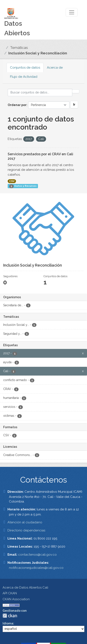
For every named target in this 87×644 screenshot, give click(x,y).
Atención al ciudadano (25, 522)
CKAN (10, 616)
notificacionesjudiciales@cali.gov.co (36, 568)
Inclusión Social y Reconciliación (38, 53)
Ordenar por (17, 105)
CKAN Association (16, 599)
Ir (74, 105)
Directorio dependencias (26, 530)
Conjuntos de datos (25, 68)
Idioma (8, 623)
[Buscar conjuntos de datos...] (40, 93)
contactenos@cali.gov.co (37, 555)
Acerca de (55, 68)
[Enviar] (76, 91)
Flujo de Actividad (24, 77)
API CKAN (10, 593)
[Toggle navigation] (72, 12)
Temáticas (19, 48)
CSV (12, 181)
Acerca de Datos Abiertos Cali (25, 588)
